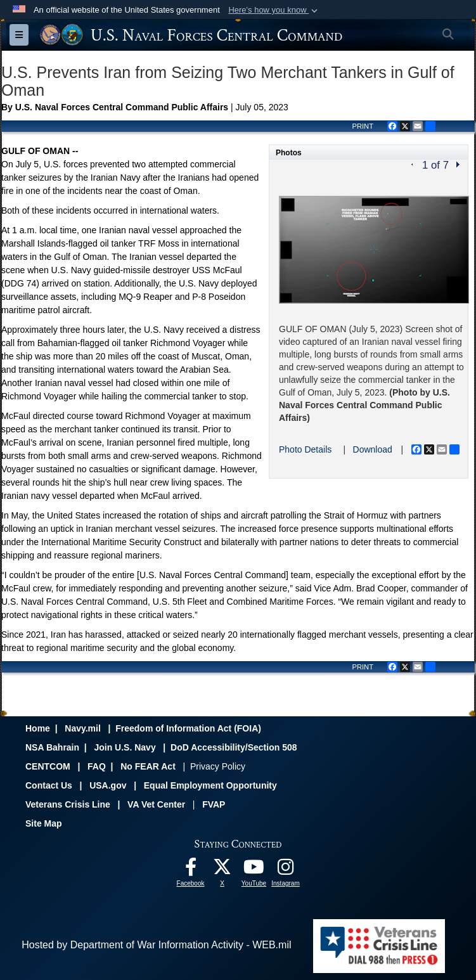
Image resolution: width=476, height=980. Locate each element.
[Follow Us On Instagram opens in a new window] (286, 870)
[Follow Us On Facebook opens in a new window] (191, 870)
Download (373, 449)
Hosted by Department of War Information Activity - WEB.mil (156, 945)
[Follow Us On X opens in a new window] (222, 870)
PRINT (363, 126)
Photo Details (305, 449)
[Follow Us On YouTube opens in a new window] (254, 870)
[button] (274, 10)
